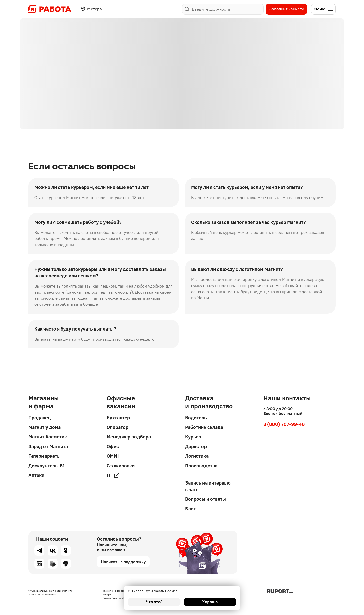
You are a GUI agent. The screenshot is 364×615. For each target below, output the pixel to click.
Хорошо (210, 602)
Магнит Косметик (48, 437)
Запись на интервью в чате (208, 486)
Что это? (154, 602)
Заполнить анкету (287, 9)
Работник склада (204, 427)
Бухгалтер (118, 418)
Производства (201, 466)
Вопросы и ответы (206, 499)
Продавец (39, 418)
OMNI (113, 456)
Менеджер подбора (129, 437)
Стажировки (121, 466)
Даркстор (196, 446)
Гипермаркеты (44, 456)
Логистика (197, 456)
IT (113, 475)
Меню (324, 9)
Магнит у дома (44, 427)
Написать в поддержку (123, 562)
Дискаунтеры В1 (47, 466)
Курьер (193, 437)
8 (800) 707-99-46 (284, 424)
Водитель (196, 418)
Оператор (118, 427)
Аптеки (36, 475)
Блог (190, 509)
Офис (113, 446)
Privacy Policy (111, 598)
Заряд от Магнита (48, 446)
